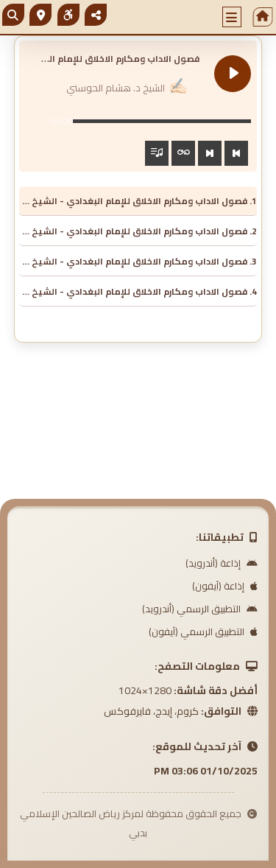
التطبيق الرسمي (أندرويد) (200, 609)
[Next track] (210, 153)
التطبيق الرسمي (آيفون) (203, 631)
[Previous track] (236, 153)
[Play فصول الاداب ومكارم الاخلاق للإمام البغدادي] (233, 74)
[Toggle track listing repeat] (183, 153)
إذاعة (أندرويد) (222, 563)
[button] (232, 17)
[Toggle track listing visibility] (157, 153)
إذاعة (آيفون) (225, 586)
